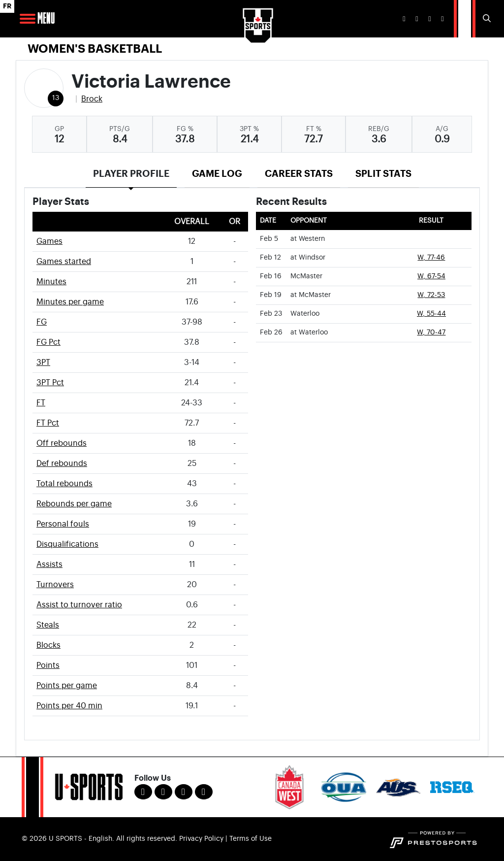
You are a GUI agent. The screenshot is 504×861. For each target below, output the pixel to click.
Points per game (67, 686)
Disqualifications (67, 544)
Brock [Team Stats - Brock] (92, 99)
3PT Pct (50, 383)
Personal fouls (63, 524)
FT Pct (48, 423)
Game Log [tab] (217, 174)
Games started (64, 262)
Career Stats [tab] (299, 174)
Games (49, 241)
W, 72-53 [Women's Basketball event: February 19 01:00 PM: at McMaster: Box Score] (431, 295)
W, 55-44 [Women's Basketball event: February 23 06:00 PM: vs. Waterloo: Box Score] (431, 314)
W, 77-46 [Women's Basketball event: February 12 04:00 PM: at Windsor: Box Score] (431, 258)
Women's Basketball (95, 49)
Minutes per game (70, 302)
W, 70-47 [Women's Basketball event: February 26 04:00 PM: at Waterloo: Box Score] (431, 332)
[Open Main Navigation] (28, 19)
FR (7, 6)
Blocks (48, 645)
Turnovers (55, 585)
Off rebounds (62, 443)
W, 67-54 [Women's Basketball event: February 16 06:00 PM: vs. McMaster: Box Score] (431, 276)
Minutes (51, 282)
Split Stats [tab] (383, 174)
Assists (49, 564)
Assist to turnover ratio (79, 605)
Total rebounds (64, 484)
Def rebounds (62, 464)
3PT (43, 363)
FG (42, 322)
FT (41, 403)
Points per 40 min (69, 706)
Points (48, 665)
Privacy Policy (201, 839)
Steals (48, 625)
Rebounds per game (74, 504)
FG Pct (48, 342)
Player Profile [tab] (131, 174)
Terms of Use (251, 839)
